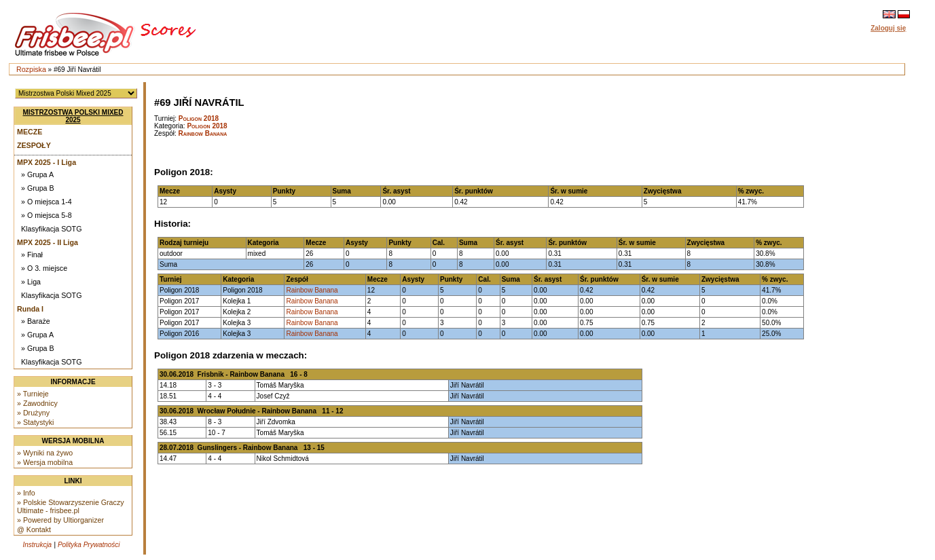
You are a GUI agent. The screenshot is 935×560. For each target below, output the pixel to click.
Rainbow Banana (203, 133)
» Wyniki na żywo (45, 453)
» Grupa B (38, 188)
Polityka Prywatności (89, 545)
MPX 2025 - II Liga (48, 242)
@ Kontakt (34, 529)
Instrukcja (37, 545)
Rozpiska (31, 69)
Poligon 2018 (199, 118)
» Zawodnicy (37, 403)
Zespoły (34, 145)
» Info (26, 493)
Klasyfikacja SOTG (51, 229)
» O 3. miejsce (44, 268)
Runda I (30, 309)
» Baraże (36, 321)
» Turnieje (33, 394)
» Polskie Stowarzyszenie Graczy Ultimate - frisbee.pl (71, 506)
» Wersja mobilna (45, 462)
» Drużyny (33, 413)
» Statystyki (35, 422)
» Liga (31, 282)
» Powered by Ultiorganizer (60, 520)
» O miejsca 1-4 (47, 202)
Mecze (30, 132)
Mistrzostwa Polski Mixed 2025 (73, 116)
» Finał (32, 255)
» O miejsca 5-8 (47, 215)
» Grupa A (37, 174)
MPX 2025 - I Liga (47, 162)
